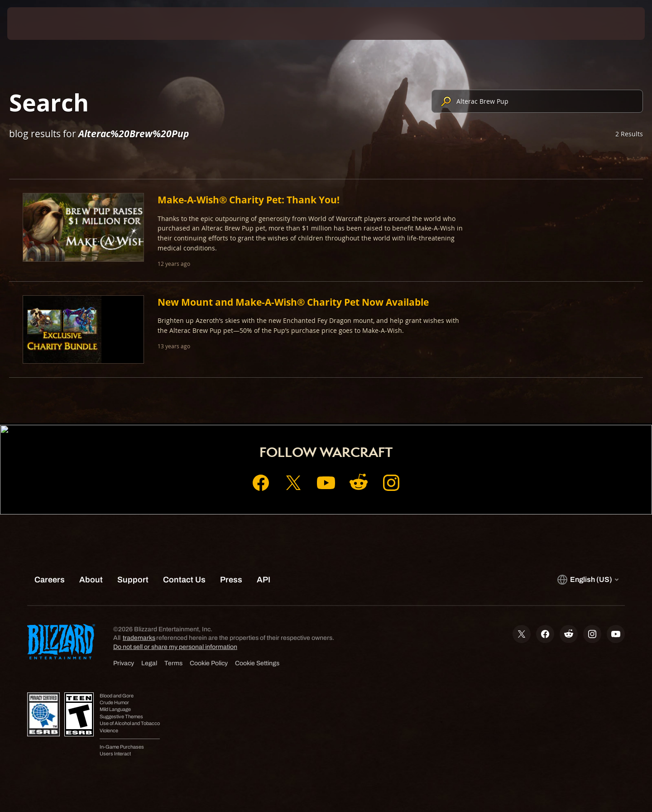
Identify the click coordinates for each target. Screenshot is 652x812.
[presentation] (41, 24)
